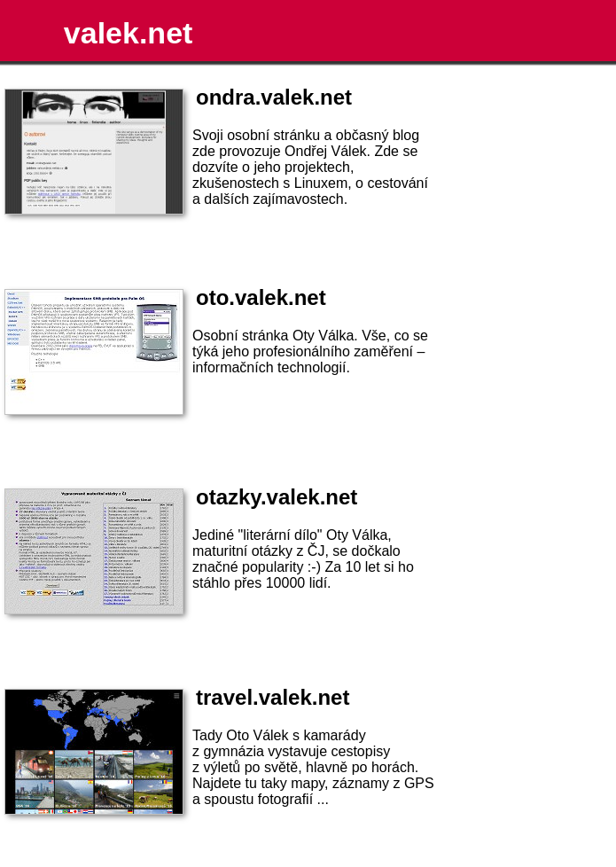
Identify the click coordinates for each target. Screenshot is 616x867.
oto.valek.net (261, 297)
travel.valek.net (273, 697)
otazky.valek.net (277, 497)
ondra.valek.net (274, 97)
